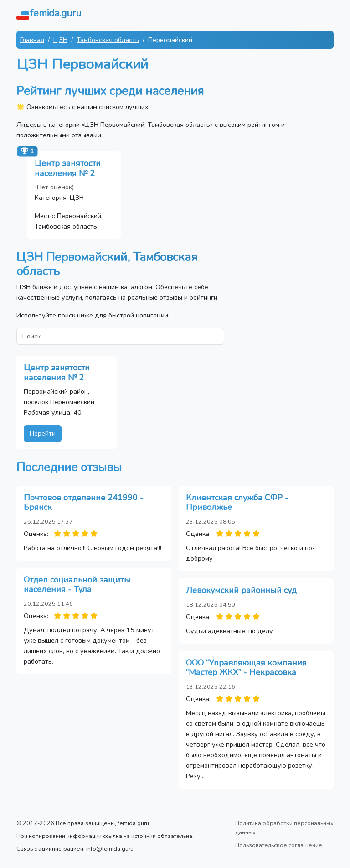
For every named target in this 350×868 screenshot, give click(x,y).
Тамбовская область (108, 40)
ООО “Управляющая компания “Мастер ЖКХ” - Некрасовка (246, 668)
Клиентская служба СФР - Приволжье (237, 503)
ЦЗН (60, 40)
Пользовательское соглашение (279, 845)
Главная (32, 40)
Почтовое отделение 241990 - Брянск (84, 503)
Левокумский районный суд (241, 590)
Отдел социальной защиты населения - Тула (77, 585)
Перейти (43, 433)
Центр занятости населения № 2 (68, 168)
